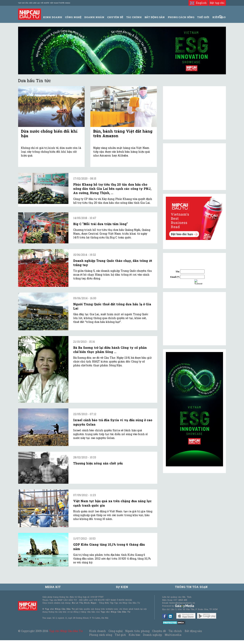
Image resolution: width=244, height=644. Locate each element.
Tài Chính (134, 17)
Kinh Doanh (53, 17)
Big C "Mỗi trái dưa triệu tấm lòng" (100, 224)
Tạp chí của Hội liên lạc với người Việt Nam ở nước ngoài (44, 3)
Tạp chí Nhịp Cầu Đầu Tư (66, 631)
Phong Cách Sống (181, 17)
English (198, 3)
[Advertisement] (194, 319)
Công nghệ (116, 631)
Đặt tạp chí (217, 3)
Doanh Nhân (94, 17)
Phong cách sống (101, 635)
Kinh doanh (97, 631)
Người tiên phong (137, 631)
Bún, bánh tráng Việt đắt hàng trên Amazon (123, 133)
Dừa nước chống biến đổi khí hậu (49, 133)
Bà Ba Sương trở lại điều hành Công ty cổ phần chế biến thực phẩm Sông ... (110, 350)
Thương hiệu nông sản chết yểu (98, 463)
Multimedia (173, 635)
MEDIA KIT (53, 587)
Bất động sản (155, 17)
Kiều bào (134, 635)
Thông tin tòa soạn (191, 587)
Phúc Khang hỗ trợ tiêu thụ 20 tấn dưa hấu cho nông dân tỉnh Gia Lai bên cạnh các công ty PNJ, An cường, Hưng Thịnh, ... (112, 189)
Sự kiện (122, 587)
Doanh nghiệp (152, 635)
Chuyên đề (115, 17)
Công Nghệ (73, 17)
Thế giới (203, 17)
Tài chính (175, 631)
